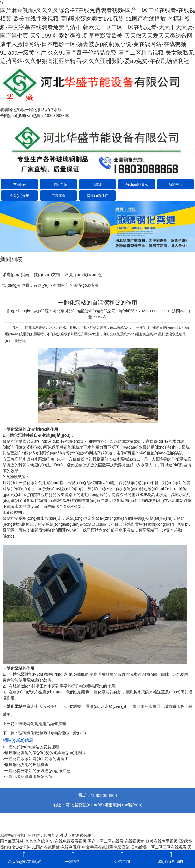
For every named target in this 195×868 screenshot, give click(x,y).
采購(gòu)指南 (16, 274)
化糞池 (97, 184)
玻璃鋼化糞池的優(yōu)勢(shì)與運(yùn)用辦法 (46, 753)
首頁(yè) (20, 184)
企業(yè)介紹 (20, 196)
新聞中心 (175, 184)
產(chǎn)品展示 (136, 184)
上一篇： (10, 724)
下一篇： (10, 733)
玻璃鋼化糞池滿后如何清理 (42, 724)
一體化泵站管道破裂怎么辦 (29, 776)
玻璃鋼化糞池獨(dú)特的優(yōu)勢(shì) (52, 733)
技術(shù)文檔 (47, 274)
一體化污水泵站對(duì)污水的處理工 (37, 759)
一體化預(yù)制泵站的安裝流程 (32, 747)
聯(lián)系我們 (97, 196)
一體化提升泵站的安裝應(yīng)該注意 (38, 771)
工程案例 (59, 196)
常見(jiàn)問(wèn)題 (83, 274)
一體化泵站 (59, 184)
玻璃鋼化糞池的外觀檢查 (27, 765)
